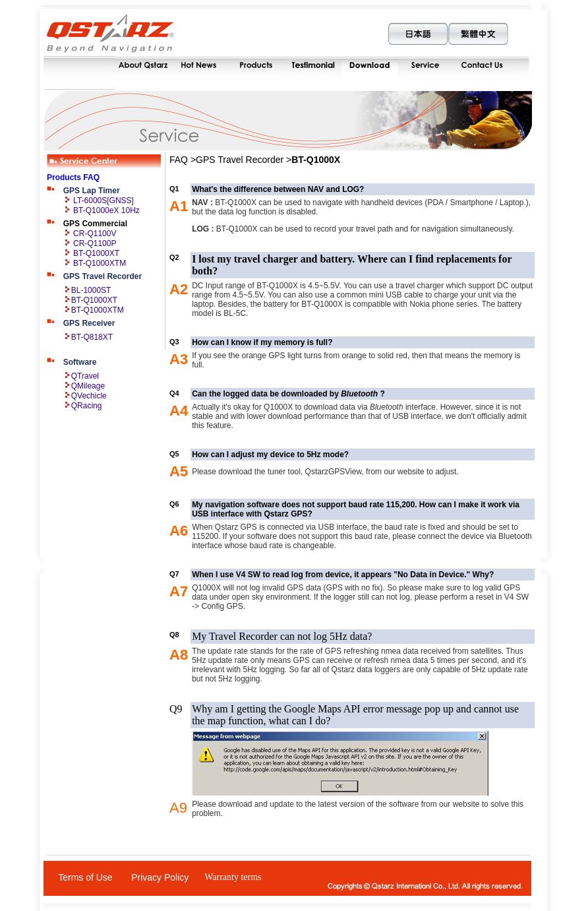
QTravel (85, 376)
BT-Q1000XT (96, 253)
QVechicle (89, 396)
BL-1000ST (91, 290)
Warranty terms (233, 877)
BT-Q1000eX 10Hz (106, 210)
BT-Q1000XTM (100, 263)
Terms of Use (85, 877)
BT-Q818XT (92, 337)
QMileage (88, 386)
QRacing (87, 406)
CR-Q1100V (95, 234)
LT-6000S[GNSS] (103, 201)
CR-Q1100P (95, 243)
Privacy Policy (160, 877)
